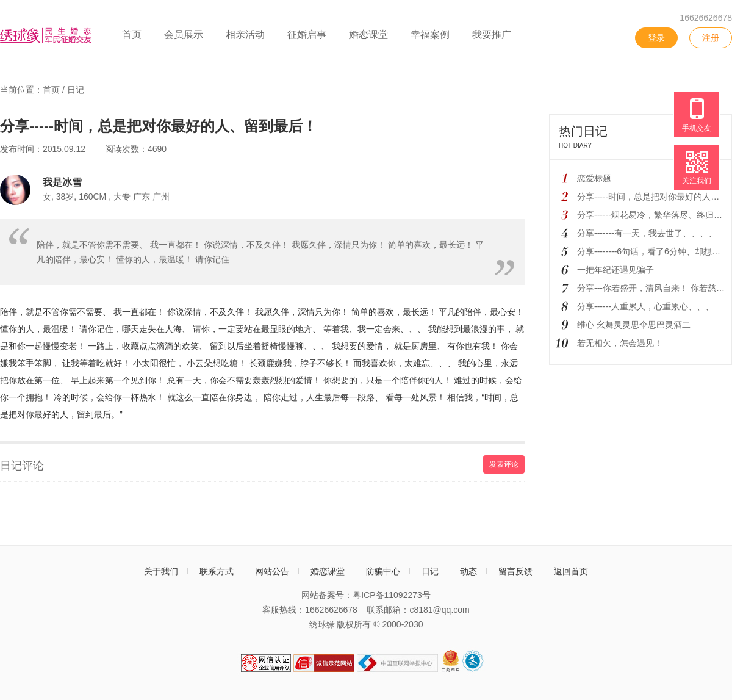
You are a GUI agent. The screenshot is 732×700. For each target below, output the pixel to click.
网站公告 (272, 571)
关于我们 (161, 571)
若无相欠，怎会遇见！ (620, 343)
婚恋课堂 (368, 34)
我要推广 (492, 34)
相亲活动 (245, 34)
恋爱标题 (594, 178)
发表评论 (504, 464)
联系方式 (217, 571)
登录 (656, 38)
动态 (468, 571)
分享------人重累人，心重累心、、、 (645, 306)
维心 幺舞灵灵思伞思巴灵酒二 (634, 325)
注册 (711, 38)
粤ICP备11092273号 (392, 595)
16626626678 (706, 18)
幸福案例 (430, 34)
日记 (76, 90)
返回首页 (571, 571)
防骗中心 (383, 571)
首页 (132, 34)
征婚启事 (307, 34)
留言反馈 (515, 571)
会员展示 (184, 34)
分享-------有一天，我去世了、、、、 (647, 233)
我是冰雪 (62, 182)
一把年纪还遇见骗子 (615, 270)
